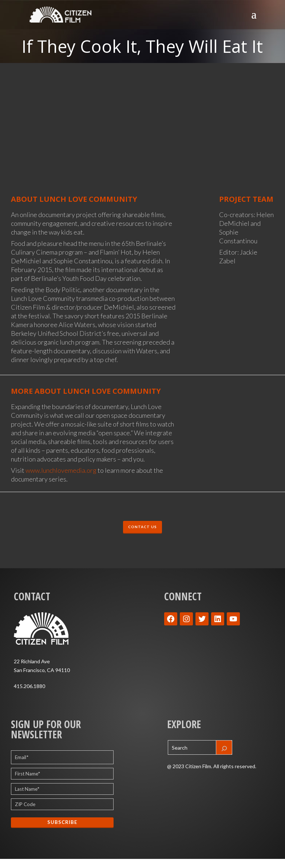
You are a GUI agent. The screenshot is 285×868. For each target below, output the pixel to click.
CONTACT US (142, 528)
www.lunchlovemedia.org (61, 470)
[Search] (224, 749)
